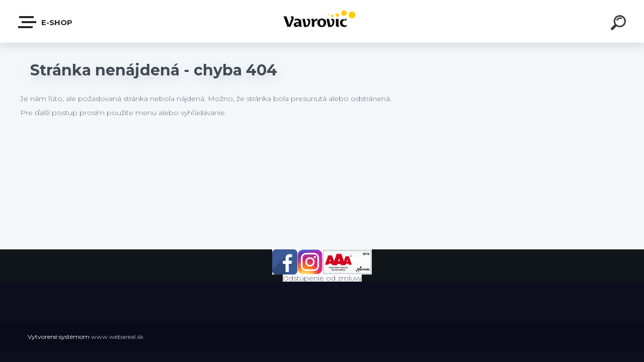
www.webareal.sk (117, 337)
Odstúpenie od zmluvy (322, 278)
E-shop (46, 22)
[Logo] (322, 21)
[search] (620, 24)
